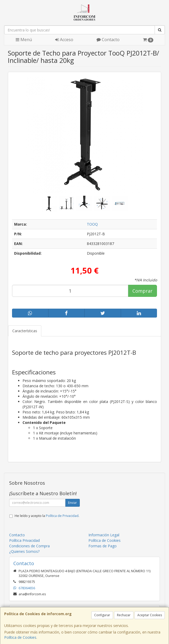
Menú (24, 40)
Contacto (108, 40)
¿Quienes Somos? (24, 551)
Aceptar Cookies (150, 615)
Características (25, 331)
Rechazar (124, 615)
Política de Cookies (20, 637)
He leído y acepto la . (47, 516)
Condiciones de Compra (29, 546)
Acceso (64, 40)
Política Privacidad (24, 540)
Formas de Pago (103, 546)
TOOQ (92, 224)
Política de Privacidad (62, 516)
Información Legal (104, 535)
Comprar (142, 291)
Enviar (72, 503)
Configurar (102, 615)
